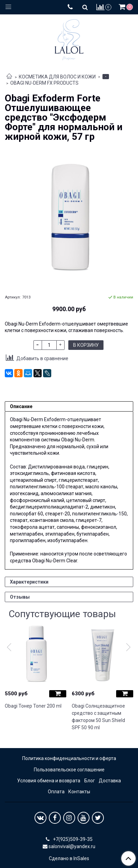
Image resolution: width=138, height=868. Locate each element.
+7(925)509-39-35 (72, 839)
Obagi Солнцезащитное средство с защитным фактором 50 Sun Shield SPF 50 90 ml (98, 717)
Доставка (110, 781)
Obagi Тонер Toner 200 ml (33, 706)
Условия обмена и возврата (49, 781)
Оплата (56, 792)
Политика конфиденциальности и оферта (69, 758)
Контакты (79, 792)
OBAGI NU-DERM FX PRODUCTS (44, 83)
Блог (90, 781)
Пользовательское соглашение (69, 770)
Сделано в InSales (69, 858)
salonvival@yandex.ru (72, 846)
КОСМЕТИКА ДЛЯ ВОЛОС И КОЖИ (57, 77)
